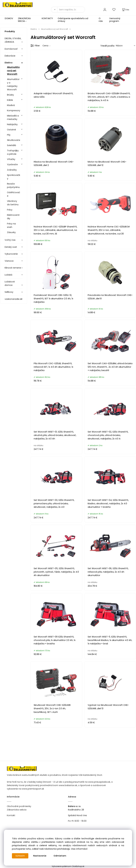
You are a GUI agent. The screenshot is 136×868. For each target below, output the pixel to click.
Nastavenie (40, 856)
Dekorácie (10, 56)
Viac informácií (79, 849)
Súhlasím (20, 856)
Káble (10, 100)
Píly (9, 135)
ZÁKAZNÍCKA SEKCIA (24, 20)
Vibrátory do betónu (13, 203)
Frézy (10, 210)
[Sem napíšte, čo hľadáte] (71, 10)
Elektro (9, 63)
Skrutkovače (14, 140)
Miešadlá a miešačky (13, 117)
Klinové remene (13, 268)
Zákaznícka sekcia (17, 810)
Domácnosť (11, 49)
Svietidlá (11, 145)
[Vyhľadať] (54, 10)
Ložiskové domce (10, 283)
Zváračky (12, 170)
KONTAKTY (47, 18)
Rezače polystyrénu (13, 185)
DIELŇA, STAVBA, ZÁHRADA (13, 40)
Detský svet (11, 247)
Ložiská (8, 275)
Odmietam (60, 856)
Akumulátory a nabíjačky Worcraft (13, 84)
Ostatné (11, 130)
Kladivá (11, 105)
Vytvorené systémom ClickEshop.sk (68, 866)
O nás (101, 20)
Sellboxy (9, 292)
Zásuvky (11, 232)
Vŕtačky (11, 159)
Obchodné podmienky (19, 806)
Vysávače (12, 164)
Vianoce (9, 261)
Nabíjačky (12, 124)
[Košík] (125, 10)
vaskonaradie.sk (13, 299)
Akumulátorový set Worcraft (13, 71)
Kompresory (14, 110)
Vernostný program (115, 20)
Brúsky (10, 95)
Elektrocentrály (13, 217)
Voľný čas (10, 240)
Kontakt (11, 815)
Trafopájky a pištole (13, 152)
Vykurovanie (11, 254)
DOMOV (9, 18)
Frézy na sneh (11, 225)
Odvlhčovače (14, 194)
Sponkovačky (14, 177)
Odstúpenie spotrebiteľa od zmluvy (73, 20)
